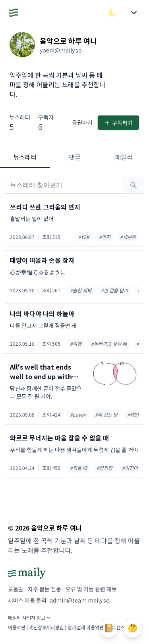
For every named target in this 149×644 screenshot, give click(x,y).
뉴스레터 (25, 157)
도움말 (16, 589)
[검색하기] (134, 185)
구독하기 (118, 123)
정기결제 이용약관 (86, 627)
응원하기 (82, 122)
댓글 (75, 157)
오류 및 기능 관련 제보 (91, 589)
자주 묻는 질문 (45, 589)
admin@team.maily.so (80, 600)
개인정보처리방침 (46, 627)
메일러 (124, 157)
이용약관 (17, 627)
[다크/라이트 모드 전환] (112, 13)
